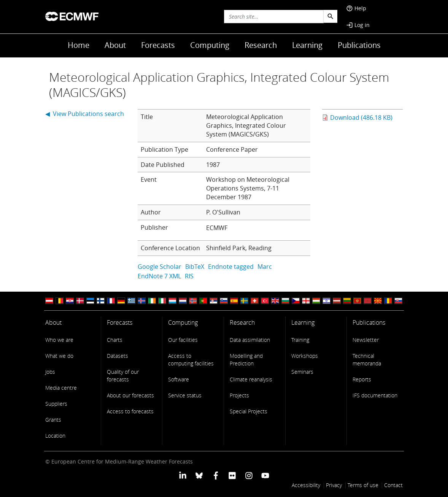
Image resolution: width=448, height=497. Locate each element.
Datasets (118, 356)
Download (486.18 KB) (361, 118)
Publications (359, 45)
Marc (265, 267)
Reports (362, 379)
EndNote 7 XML (159, 276)
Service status (185, 395)
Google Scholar (160, 267)
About (115, 45)
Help (356, 8)
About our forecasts (130, 395)
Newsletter (366, 340)
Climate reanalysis (251, 379)
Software (179, 379)
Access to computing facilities (191, 360)
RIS (189, 276)
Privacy (334, 485)
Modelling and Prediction (246, 360)
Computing (210, 45)
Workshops (305, 356)
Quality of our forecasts (123, 376)
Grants (53, 420)
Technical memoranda (367, 360)
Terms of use (363, 485)
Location (55, 436)
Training (300, 340)
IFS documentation (375, 395)
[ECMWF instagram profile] (249, 475)
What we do (59, 356)
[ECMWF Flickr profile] (232, 475)
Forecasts (158, 45)
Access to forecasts (130, 411)
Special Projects (249, 411)
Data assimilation (250, 340)
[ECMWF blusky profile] (199, 475)
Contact (393, 485)
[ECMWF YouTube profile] (265, 475)
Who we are (59, 340)
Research (261, 45)
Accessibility (306, 485)
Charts (115, 340)
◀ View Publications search (85, 114)
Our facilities (183, 340)
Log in (358, 25)
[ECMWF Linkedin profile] (183, 475)
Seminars (302, 372)
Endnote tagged (231, 267)
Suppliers (56, 404)
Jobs (50, 372)
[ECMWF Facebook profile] (216, 475)
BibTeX (195, 267)
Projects (239, 395)
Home (79, 45)
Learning (307, 45)
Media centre (61, 388)
